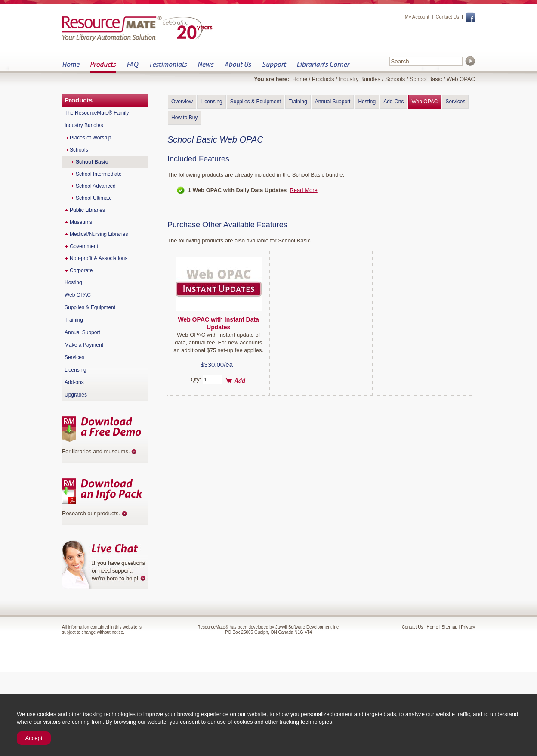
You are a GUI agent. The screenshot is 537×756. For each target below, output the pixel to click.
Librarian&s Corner (323, 67)
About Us (238, 67)
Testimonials (168, 67)
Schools (395, 79)
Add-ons (74, 382)
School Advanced (96, 186)
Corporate (81, 270)
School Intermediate (99, 174)
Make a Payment (84, 345)
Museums (81, 222)
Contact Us (447, 17)
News (206, 67)
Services (455, 102)
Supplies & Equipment (256, 102)
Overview (182, 102)
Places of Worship (91, 138)
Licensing (211, 102)
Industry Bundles (360, 79)
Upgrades (76, 395)
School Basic (426, 79)
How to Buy (184, 118)
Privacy (468, 627)
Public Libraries (87, 210)
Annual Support (333, 102)
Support (274, 67)
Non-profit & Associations (99, 258)
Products (103, 67)
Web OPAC (425, 102)
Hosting (367, 102)
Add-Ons (393, 102)
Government (84, 246)
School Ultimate (94, 198)
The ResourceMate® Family (97, 113)
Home (71, 67)
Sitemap (449, 627)
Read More (303, 190)
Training (298, 102)
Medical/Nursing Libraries (99, 234)
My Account (417, 17)
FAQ (133, 67)
